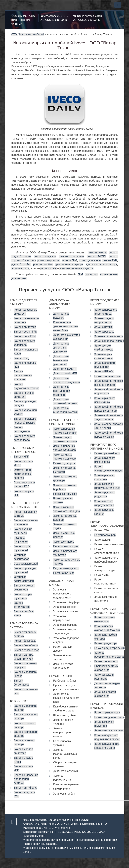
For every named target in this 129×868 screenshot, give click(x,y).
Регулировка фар (105, 535)
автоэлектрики (20, 269)
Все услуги (82, 820)
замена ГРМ (69, 261)
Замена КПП (21, 457)
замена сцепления (71, 257)
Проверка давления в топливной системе (26, 779)
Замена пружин (104, 327)
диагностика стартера (69, 265)
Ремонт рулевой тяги (107, 453)
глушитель (91, 275)
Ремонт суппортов (64, 463)
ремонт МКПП (96, 257)
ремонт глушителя (49, 261)
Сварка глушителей (26, 564)
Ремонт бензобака (25, 641)
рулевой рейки (21, 265)
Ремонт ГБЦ (21, 358)
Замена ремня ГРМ (26, 332)
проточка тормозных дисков (77, 269)
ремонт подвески (45, 257)
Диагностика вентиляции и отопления (62, 391)
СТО (14, 35)
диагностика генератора (102, 265)
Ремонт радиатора (106, 643)
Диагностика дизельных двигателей (61, 348)
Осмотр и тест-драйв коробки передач (23, 474)
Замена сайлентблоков (109, 336)
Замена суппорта (64, 542)
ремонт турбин (43, 265)
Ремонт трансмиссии (107, 713)
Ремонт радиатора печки (109, 648)
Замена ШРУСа (104, 372)
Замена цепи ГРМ (25, 336)
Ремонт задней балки (107, 376)
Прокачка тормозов (65, 494)
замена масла (98, 253)
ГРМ (80, 275)
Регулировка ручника (66, 568)
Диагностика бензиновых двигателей (61, 360)
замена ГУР (110, 261)
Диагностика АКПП (65, 369)
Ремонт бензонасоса (26, 650)
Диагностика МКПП (65, 374)
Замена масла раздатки (109, 731)
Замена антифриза (25, 788)
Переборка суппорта (66, 546)
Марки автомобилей (32, 35)
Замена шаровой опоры (109, 341)
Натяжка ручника (64, 573)
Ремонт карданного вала (109, 717)
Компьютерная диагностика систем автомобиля (65, 326)
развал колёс (48, 269)
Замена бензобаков (26, 645)
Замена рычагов (104, 332)
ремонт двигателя (90, 261)
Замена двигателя (25, 327)
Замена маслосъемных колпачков (23, 376)
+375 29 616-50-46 (56, 20)
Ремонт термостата (106, 661)
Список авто (17, 24)
